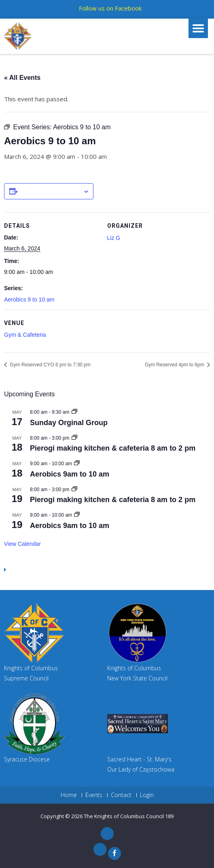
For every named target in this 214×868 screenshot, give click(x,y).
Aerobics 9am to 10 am (70, 474)
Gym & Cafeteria (25, 335)
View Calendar (22, 544)
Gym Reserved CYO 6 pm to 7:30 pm (50, 365)
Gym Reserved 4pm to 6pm (175, 365)
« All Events (22, 78)
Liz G (114, 238)
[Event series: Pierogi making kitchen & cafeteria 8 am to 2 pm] (74, 438)
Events (94, 795)
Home (69, 795)
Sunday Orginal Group (69, 423)
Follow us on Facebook (110, 8)
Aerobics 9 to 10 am (29, 299)
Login (147, 795)
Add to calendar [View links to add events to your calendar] (50, 192)
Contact (121, 795)
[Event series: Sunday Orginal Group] (74, 412)
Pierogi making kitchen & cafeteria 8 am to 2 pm (113, 448)
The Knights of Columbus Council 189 (129, 816)
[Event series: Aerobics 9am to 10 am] (77, 464)
